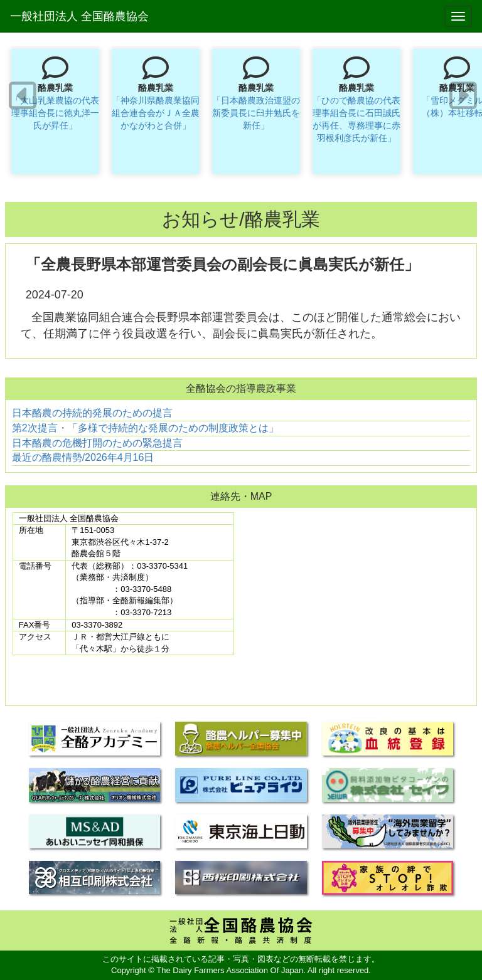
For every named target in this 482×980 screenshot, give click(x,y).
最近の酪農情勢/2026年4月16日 (83, 457)
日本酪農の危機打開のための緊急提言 (97, 443)
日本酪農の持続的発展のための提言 (92, 413)
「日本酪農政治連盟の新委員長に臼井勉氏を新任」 (256, 113)
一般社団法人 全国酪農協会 (79, 16)
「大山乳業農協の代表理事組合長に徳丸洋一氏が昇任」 (55, 113)
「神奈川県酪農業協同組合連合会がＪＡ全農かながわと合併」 (156, 113)
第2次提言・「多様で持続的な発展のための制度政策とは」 (145, 428)
